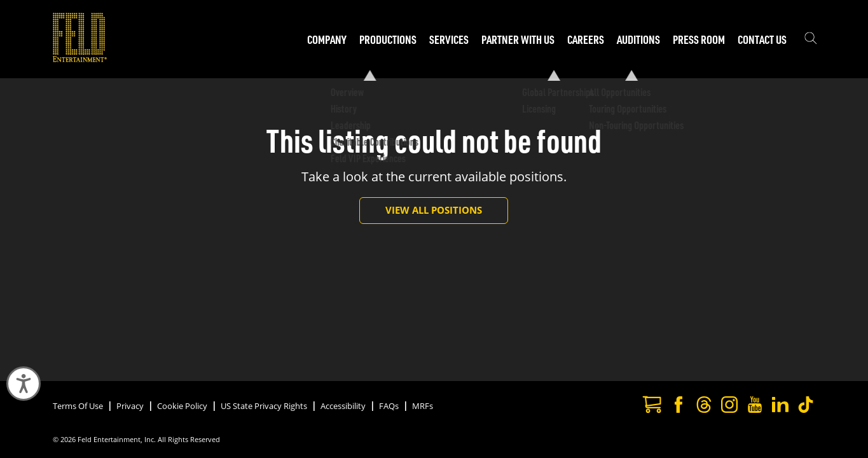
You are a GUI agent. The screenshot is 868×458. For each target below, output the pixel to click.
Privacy (130, 406)
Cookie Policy (182, 406)
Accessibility (343, 406)
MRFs (423, 406)
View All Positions (434, 210)
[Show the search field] (811, 39)
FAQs (389, 406)
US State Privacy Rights (264, 406)
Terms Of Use (78, 406)
